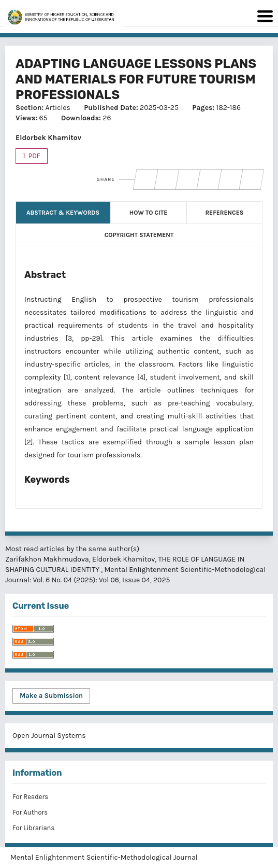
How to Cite (148, 213)
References (224, 213)
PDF (34, 156)
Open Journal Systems (49, 736)
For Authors (30, 812)
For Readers (30, 797)
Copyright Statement (139, 235)
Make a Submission (51, 696)
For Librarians (33, 828)
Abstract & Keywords (63, 213)
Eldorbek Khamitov (48, 138)
